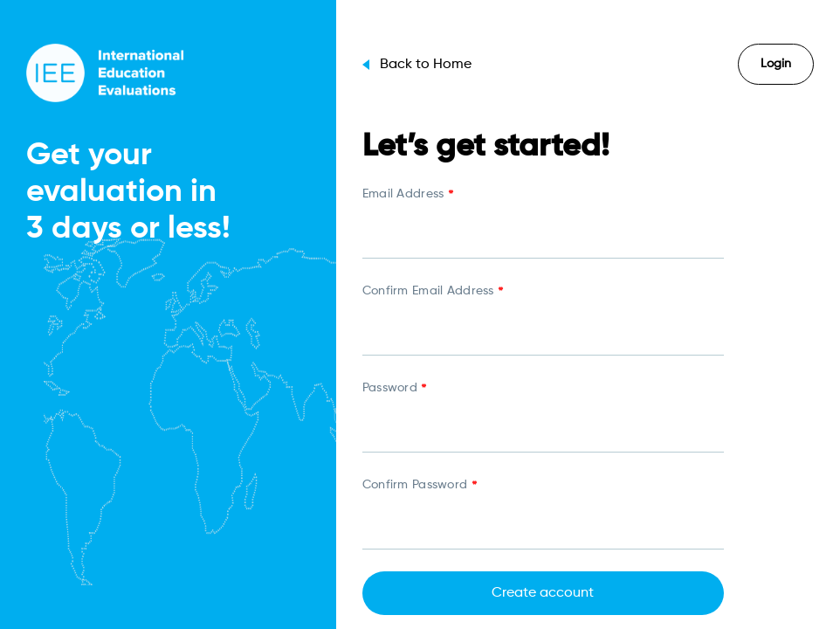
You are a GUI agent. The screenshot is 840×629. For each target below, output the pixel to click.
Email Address (408, 196)
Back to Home (417, 65)
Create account (543, 593)
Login (776, 64)
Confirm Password (419, 487)
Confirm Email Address (433, 293)
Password (394, 390)
